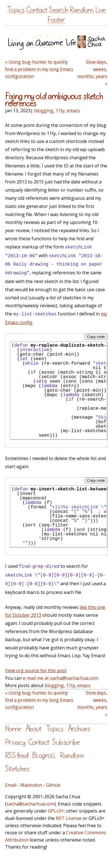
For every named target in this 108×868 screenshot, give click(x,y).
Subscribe (66, 742)
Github (53, 785)
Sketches (17, 769)
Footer (56, 20)
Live (101, 10)
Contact (37, 10)
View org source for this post (36, 670)
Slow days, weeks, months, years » (92, 73)
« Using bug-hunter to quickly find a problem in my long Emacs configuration (39, 69)
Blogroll (44, 756)
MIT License (69, 818)
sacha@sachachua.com (30, 804)
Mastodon (31, 785)
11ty (60, 111)
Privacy (15, 742)
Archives (79, 729)
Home (13, 729)
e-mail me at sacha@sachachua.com (60, 678)
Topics (16, 10)
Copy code (96, 337)
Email (11, 785)
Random (82, 10)
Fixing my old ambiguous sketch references (54, 100)
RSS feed (17, 756)
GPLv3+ (56, 811)
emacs (73, 111)
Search (58, 10)
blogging (44, 111)
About (33, 729)
